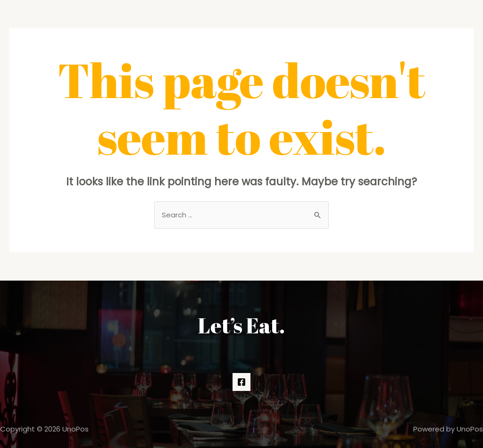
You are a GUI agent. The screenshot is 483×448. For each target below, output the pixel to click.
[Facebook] (241, 382)
